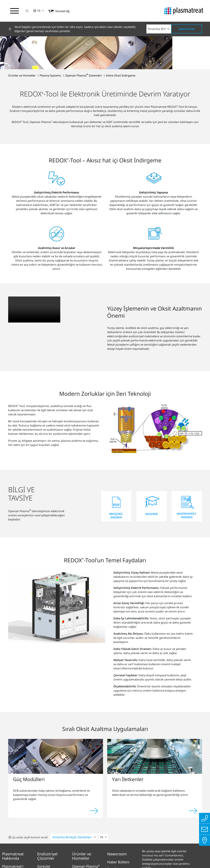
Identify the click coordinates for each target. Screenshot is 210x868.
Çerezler (166, 848)
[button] (27, 11)
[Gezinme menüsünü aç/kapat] (15, 11)
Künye (43, 848)
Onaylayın (187, 29)
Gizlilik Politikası (65, 848)
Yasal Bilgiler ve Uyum (99, 848)
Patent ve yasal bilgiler (138, 848)
